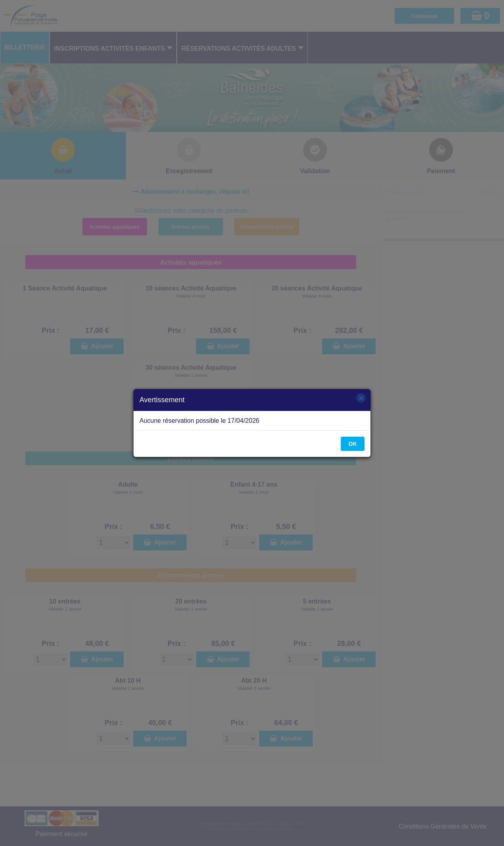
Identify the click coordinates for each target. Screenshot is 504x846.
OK (353, 444)
